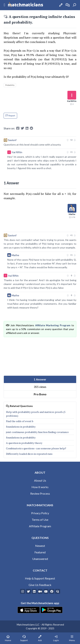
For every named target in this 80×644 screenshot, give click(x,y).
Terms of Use (40, 520)
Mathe (15, 255)
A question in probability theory (24, 443)
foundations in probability (21, 427)
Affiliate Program (40, 526)
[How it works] (68, 5)
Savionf (12, 140)
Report (10, 116)
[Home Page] (8, 638)
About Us (40, 480)
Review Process (40, 493)
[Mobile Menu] (72, 638)
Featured (40, 552)
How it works (40, 487)
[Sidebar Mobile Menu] (4, 5)
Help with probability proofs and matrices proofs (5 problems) (36, 414)
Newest (40, 546)
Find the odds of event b (20, 421)
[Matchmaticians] (26, 5)
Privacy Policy (40, 513)
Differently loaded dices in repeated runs (29, 454)
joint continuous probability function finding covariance (37, 432)
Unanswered (40, 559)
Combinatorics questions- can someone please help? (36, 448)
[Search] (74, 5)
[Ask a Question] (61, 5)
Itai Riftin (17, 152)
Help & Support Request (40, 578)
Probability (10, 85)
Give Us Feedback (40, 585)
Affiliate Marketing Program (53, 325)
